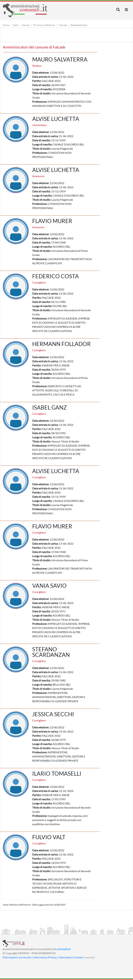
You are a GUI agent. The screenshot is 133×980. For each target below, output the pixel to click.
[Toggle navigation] (118, 10)
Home (6, 25)
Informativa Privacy (45, 957)
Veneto (26, 25)
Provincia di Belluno (44, 25)
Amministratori (79, 25)
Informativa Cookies (71, 957)
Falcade (63, 25)
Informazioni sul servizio (17, 957)
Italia (16, 25)
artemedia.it (64, 949)
